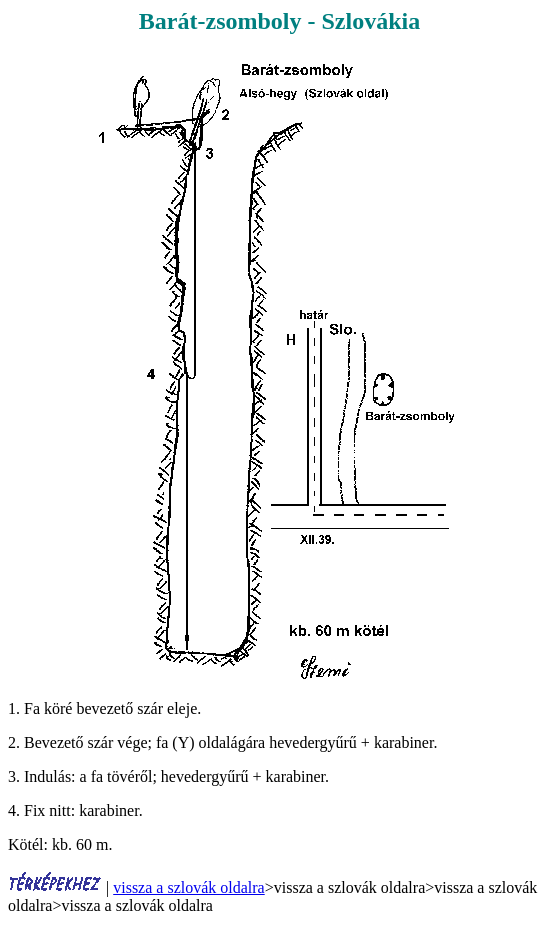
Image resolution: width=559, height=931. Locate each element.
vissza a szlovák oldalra (189, 887)
